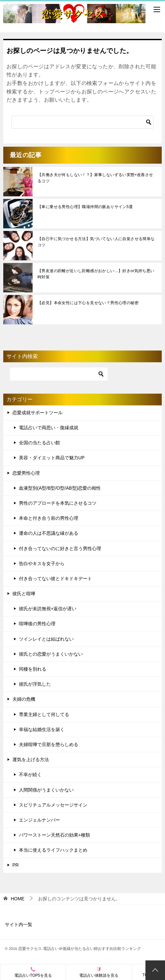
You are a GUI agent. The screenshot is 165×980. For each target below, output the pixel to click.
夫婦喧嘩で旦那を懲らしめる (49, 744)
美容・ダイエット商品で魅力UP (52, 458)
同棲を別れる (33, 669)
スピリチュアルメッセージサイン (53, 805)
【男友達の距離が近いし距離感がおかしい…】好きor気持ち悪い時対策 (96, 274)
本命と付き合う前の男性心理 (49, 518)
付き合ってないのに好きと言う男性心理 (60, 548)
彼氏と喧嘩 (24, 594)
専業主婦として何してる (44, 714)
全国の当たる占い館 (39, 443)
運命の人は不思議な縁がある (49, 533)
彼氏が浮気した (35, 684)
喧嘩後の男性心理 (37, 624)
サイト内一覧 (19, 924)
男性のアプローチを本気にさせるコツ (58, 503)
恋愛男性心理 (26, 473)
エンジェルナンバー (39, 820)
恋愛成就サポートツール (37, 413)
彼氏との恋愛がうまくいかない (51, 654)
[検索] (82, 122)
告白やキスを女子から (42, 563)
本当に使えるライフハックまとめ (53, 850)
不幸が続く (30, 775)
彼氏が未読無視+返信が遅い (48, 609)
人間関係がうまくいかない (46, 790)
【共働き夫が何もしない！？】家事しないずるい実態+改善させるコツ (95, 178)
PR (15, 865)
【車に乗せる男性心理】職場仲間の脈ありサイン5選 (85, 207)
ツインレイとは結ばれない (46, 639)
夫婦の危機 (24, 699)
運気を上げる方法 (31, 759)
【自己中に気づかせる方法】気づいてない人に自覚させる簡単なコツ (96, 242)
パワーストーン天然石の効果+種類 (54, 835)
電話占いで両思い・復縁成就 (49, 428)
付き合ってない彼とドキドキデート (55, 579)
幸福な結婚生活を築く (42, 729)
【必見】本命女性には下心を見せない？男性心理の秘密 (88, 303)
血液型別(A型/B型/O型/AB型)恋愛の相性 (60, 488)
